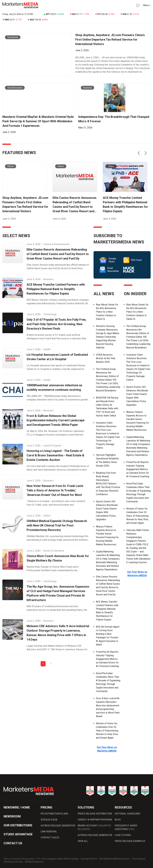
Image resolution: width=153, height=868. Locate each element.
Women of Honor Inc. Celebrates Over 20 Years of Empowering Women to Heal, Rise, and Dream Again (107, 731)
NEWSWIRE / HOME (17, 807)
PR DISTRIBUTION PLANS (54, 814)
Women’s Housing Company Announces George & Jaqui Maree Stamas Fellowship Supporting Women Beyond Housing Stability (108, 337)
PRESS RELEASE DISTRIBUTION (95, 814)
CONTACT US (13, 843)
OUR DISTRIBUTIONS (18, 825)
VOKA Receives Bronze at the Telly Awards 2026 (106, 358)
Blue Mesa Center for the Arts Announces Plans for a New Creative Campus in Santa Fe (107, 312)
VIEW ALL (83, 841)
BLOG (118, 820)
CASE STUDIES (123, 835)
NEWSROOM (12, 816)
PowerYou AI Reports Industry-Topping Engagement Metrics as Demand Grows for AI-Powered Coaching (107, 659)
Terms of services (12, 859)
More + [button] (147, 5)
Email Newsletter (109, 270)
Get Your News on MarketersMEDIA (137, 574)
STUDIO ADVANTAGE (18, 834)
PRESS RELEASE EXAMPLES (130, 841)
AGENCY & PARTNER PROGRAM (95, 820)
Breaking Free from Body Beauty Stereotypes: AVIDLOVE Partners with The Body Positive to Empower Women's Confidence (108, 484)
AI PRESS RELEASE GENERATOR (58, 826)
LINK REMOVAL (49, 832)
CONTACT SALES (50, 838)
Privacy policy (28, 859)
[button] (137, 5)
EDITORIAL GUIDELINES (128, 814)
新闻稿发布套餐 (49, 820)
